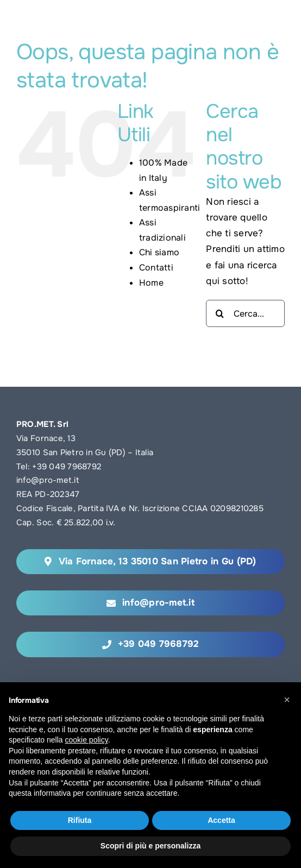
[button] (287, 700)
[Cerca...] (245, 313)
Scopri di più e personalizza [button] (150, 846)
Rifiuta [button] (80, 820)
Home (151, 283)
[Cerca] (220, 313)
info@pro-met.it (48, 480)
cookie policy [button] (87, 740)
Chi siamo (159, 252)
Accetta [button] (221, 820)
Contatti (156, 268)
